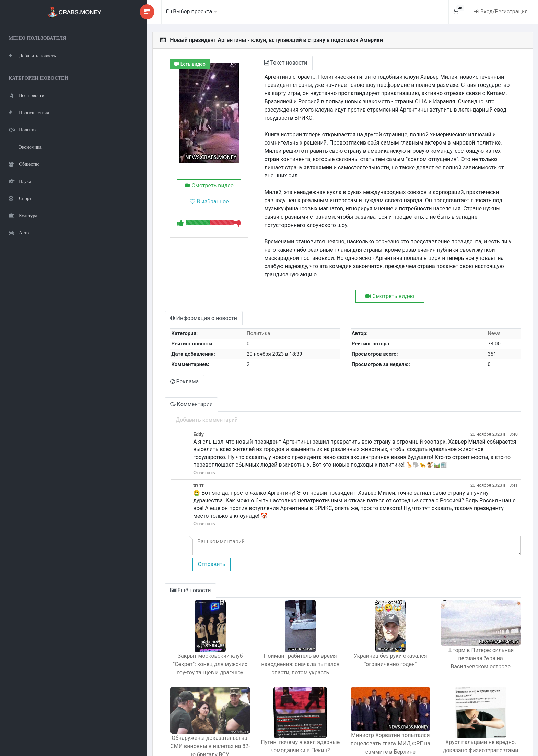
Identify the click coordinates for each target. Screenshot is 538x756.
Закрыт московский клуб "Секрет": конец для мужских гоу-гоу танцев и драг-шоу (166, 624)
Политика (24, 129)
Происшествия (29, 112)
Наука (20, 180)
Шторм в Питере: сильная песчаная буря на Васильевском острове (474, 620)
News (489, 300)
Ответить (153, 440)
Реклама (134, 349)
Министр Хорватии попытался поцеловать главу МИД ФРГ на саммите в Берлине (371, 710)
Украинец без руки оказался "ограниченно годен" (371, 620)
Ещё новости (140, 550)
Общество (24, 163)
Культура (23, 215)
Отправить (160, 524)
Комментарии (141, 371)
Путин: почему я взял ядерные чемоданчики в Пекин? (268, 706)
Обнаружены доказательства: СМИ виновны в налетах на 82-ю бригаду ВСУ (165, 710)
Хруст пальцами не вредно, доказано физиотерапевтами (474, 706)
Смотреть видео (164, 186)
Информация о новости (153, 285)
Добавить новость (32, 55)
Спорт (20, 198)
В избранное (164, 201)
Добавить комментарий (156, 387)
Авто (19, 232)
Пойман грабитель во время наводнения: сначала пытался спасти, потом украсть (268, 624)
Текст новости (248, 63)
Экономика (25, 146)
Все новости (26, 95)
